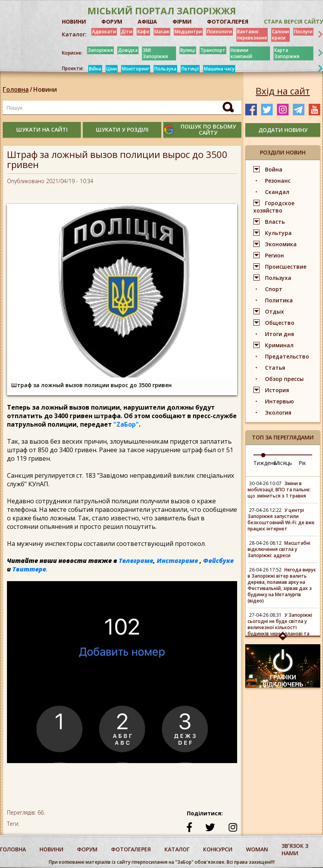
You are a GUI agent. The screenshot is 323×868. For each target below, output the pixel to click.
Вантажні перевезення (252, 35)
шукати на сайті (42, 130)
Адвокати (104, 32)
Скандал (277, 192)
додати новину (283, 130)
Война (274, 169)
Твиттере (29, 569)
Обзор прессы (284, 379)
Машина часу (219, 69)
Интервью (279, 401)
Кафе (143, 32)
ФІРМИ (182, 21)
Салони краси (280, 35)
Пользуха (165, 69)
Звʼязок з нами (295, 849)
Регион (274, 255)
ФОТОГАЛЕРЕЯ (228, 21)
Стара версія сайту (293, 21)
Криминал (279, 345)
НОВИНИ (74, 21)
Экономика (281, 244)
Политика (279, 300)
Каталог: (74, 34)
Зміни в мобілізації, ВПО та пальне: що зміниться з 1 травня (279, 490)
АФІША (147, 21)
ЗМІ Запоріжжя (155, 53)
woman (257, 849)
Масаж (162, 32)
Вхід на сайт (283, 91)
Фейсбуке (218, 561)
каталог (177, 849)
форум (87, 849)
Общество (280, 323)
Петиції (190, 69)
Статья (275, 368)
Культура (278, 233)
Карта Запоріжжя (287, 53)
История (277, 390)
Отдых (274, 311)
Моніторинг (136, 69)
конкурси (218, 849)
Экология (278, 413)
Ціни (112, 69)
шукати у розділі (122, 130)
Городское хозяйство (274, 207)
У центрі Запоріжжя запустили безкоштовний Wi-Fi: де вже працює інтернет (281, 519)
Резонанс (278, 181)
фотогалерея (131, 849)
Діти (127, 32)
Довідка (128, 50)
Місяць (283, 463)
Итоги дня (279, 334)
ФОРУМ (112, 21)
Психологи (220, 32)
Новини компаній (241, 53)
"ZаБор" (126, 424)
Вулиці (188, 50)
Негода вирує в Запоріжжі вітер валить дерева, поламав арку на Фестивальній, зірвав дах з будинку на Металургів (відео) (282, 585)
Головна (16, 89)
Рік (302, 463)
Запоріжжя (100, 50)
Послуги (303, 32)
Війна (95, 69)
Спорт (274, 289)
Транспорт (213, 50)
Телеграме (136, 561)
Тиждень (265, 463)
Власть (275, 222)
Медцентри (188, 32)
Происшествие (286, 267)
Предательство (287, 356)
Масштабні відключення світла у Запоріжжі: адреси (279, 549)
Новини (45, 89)
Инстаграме (177, 561)
